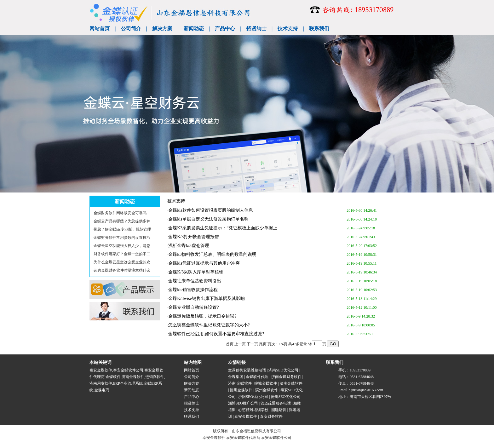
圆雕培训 (279, 410)
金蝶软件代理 (257, 377)
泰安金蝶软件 (101, 370)
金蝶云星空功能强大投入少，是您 (122, 246)
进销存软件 (155, 377)
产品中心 (225, 29)
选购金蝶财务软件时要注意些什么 (122, 270)
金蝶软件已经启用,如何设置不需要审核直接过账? (216, 334)
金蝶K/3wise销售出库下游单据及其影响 (207, 299)
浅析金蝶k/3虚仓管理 (189, 246)
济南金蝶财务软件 (286, 377)
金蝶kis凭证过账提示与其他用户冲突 (204, 263)
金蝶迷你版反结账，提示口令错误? (202, 316)
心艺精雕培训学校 (253, 410)
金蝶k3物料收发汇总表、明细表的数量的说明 (212, 254)
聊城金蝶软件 (266, 383)
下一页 (252, 344)
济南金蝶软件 (133, 377)
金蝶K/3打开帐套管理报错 (194, 237)
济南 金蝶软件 (240, 383)
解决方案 (162, 29)
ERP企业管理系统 (128, 383)
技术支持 (288, 29)
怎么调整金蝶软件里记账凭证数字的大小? (209, 325)
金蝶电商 (102, 390)
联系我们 (319, 29)
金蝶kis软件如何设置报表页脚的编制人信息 (210, 210)
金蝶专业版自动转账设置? (193, 307)
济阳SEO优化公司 (253, 397)
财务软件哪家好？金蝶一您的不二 (122, 254)
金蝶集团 (236, 377)
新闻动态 (194, 29)
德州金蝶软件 (241, 390)
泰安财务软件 (271, 416)
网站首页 (100, 29)
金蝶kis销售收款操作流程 (193, 290)
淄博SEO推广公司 (243, 403)
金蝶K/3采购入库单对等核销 (196, 272)
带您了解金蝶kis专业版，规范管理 (122, 229)
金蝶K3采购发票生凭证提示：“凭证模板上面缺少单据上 (223, 228)
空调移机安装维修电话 (247, 370)
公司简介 (131, 29)
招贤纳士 (256, 29)
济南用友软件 (101, 383)
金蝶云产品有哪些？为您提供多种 (122, 221)
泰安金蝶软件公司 (128, 370)
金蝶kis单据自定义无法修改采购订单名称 (208, 219)
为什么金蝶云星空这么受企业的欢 (122, 262)
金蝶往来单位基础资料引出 (195, 281)
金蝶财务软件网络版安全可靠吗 (120, 213)
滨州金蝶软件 (267, 390)
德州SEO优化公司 (286, 397)
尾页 (263, 344)
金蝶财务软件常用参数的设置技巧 (122, 238)
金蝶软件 (113, 377)
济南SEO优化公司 (283, 370)
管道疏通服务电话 (276, 403)
